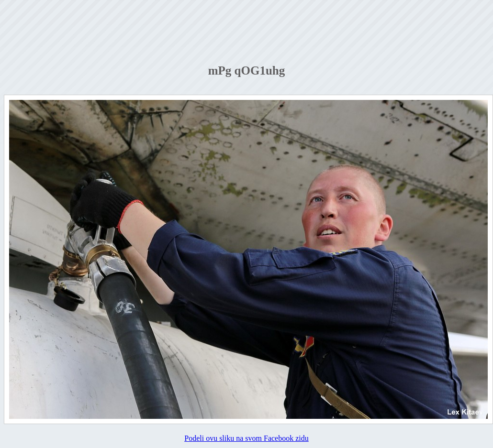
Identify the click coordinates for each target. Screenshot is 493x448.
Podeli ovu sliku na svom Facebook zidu (246, 438)
